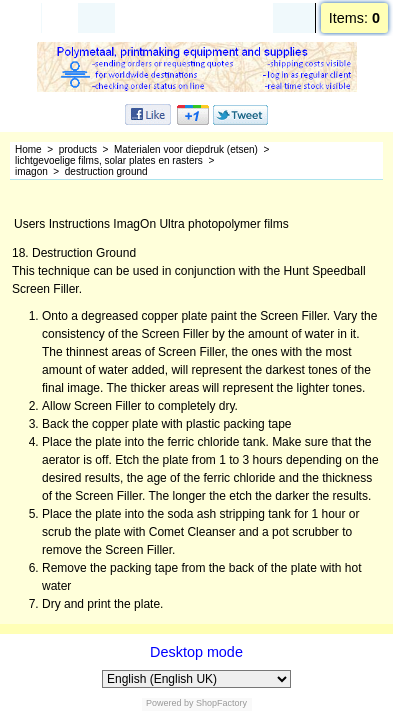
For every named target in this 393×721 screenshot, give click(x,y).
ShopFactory (221, 703)
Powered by (170, 703)
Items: (354, 18)
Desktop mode (196, 652)
